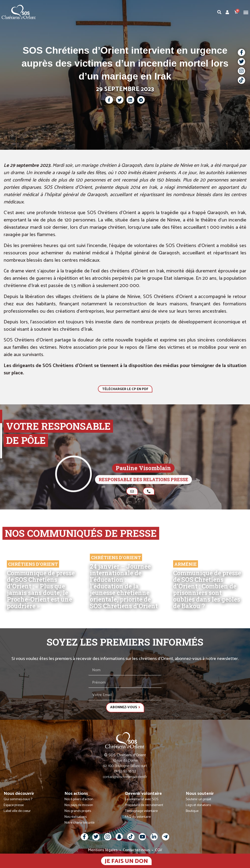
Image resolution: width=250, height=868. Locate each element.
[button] (246, 12)
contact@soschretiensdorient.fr (125, 777)
